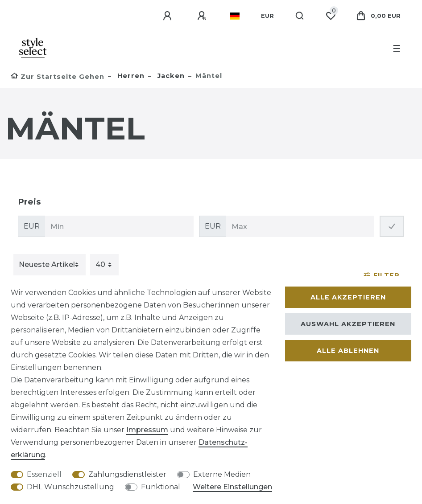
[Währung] (267, 16)
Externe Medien (222, 474)
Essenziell (44, 474)
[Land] (235, 16)
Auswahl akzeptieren (348, 324)
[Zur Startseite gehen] (58, 77)
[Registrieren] (203, 16)
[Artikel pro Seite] (104, 265)
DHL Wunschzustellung (70, 487)
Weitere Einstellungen (232, 487)
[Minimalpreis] (119, 226)
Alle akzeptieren (348, 297)
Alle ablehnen (348, 351)
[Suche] (300, 16)
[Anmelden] (169, 16)
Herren (130, 76)
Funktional (161, 487)
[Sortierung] (50, 265)
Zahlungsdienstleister (127, 474)
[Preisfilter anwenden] (392, 226)
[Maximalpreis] (300, 226)
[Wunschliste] (331, 16)
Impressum (147, 430)
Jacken (170, 76)
